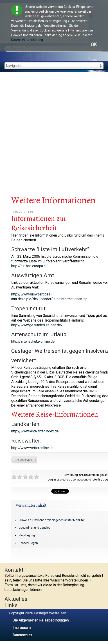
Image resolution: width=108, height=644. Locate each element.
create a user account (74, 480)
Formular (11, 585)
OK (94, 45)
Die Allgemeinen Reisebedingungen (40, 620)
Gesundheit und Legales (34, 528)
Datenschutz (22, 635)
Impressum (22, 628)
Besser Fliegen (28, 543)
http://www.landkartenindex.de (35, 431)
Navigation (14, 66)
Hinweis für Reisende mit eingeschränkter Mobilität (52, 520)
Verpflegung (27, 535)
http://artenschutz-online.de (33, 341)
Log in (52, 480)
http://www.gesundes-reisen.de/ (37, 325)
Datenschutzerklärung (27, 40)
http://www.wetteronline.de (32, 448)
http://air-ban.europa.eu (29, 266)
